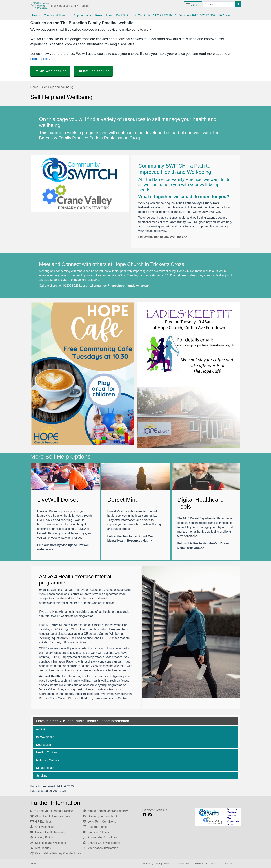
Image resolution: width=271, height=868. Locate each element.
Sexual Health (45, 768)
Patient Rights (95, 827)
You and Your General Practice (52, 811)
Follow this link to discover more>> (163, 237)
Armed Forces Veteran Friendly (105, 811)
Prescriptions (104, 15)
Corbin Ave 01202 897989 (153, 15)
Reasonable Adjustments (101, 837)
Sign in (34, 864)
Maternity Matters (47, 760)
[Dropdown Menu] (193, 5)
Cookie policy (200, 864)
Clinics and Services (57, 15)
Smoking (42, 775)
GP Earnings (41, 821)
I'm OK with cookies (50, 71)
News (225, 15)
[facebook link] (145, 815)
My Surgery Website (163, 864)
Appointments (83, 15)
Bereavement (45, 737)
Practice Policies (96, 832)
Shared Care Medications (102, 843)
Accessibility (183, 864)
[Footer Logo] (218, 817)
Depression (44, 745)
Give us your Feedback (100, 816)
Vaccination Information (101, 848)
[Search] (219, 4)
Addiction (42, 729)
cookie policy (40, 59)
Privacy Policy (42, 837)
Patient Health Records (48, 832)
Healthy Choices (47, 752)
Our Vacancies (42, 827)
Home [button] (36, 15)
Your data (216, 864)
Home (34, 87)
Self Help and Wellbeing (48, 843)
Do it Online (124, 15)
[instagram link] (150, 815)
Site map (229, 864)
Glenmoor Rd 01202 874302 (195, 15)
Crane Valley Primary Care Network (56, 853)
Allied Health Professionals (50, 816)
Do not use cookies (93, 71)
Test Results (41, 848)
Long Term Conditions (99, 821)
